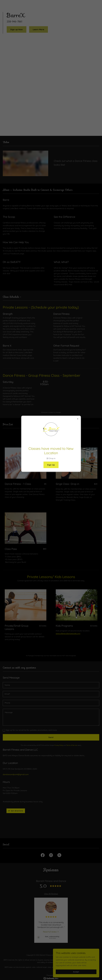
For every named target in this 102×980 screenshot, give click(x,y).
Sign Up (51, 465)
